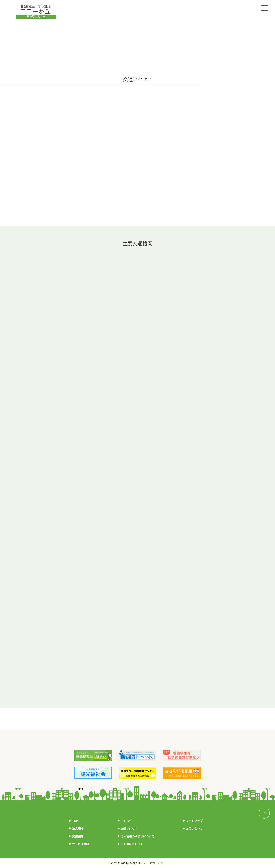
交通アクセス (129, 828)
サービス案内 (81, 844)
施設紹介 (78, 836)
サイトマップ (194, 821)
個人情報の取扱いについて (137, 836)
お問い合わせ (194, 828)
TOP (75, 821)
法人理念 (78, 828)
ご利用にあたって (132, 844)
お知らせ (126, 821)
